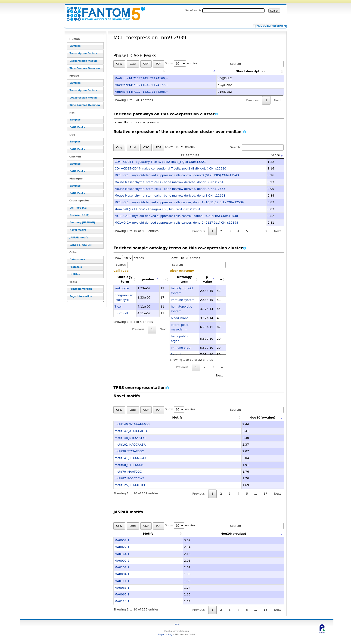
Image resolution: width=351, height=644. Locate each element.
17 (265, 494)
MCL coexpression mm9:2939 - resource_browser (103, 11)
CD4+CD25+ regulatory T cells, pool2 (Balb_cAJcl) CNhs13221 (160, 162)
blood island (180, 318)
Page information (81, 296)
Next (277, 100)
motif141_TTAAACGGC (131, 458)
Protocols (76, 267)
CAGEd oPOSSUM (81, 245)
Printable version (81, 289)
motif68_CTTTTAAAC (129, 465)
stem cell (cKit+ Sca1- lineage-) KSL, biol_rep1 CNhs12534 (157, 209)
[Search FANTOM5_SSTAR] (233, 11)
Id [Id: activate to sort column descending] (165, 71)
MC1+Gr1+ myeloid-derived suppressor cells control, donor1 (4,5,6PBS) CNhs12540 (176, 216)
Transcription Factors (83, 53)
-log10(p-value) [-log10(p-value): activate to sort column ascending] (249, 418)
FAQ (177, 624)
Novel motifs (78, 230)
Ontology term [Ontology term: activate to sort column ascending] (125, 279)
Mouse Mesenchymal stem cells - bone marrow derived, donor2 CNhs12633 (170, 189)
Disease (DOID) (79, 215)
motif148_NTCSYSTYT (130, 438)
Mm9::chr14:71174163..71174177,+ (141, 85)
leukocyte (122, 288)
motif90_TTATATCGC (129, 451)
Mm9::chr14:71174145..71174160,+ (141, 78)
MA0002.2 (122, 561)
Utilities (75, 274)
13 (265, 610)
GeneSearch (193, 10)
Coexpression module (84, 61)
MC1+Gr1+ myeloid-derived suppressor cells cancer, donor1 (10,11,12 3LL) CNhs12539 (179, 202)
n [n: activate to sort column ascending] (165, 279)
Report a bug (165, 634)
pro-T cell (121, 313)
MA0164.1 (122, 554)
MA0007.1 (122, 540)
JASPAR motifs (79, 238)
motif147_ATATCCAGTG (131, 431)
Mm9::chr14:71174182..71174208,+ (141, 92)
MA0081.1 (122, 588)
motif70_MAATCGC (128, 472)
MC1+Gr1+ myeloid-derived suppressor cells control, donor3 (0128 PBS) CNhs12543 (177, 175)
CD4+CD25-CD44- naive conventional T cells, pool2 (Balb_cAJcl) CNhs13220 (170, 168)
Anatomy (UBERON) (82, 223)
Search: (257, 64)
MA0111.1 (122, 581)
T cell (118, 307)
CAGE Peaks (77, 127)
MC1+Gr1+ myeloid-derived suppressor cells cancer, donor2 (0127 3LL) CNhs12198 (176, 223)
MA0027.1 (122, 547)
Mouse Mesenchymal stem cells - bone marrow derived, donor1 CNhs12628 (170, 196)
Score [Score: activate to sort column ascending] (275, 155)
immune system (183, 300)
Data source (78, 260)
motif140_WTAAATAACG (132, 424)
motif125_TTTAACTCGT (131, 485)
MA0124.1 (122, 601)
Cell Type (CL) (79, 208)
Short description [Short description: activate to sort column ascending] (250, 71)
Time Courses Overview (85, 68)
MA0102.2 (122, 567)
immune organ (182, 348)
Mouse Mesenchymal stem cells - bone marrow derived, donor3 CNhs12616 (170, 182)
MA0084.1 (122, 574)
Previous (252, 100)
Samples (75, 46)
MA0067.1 (122, 594)
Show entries (181, 63)
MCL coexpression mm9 (269, 26)
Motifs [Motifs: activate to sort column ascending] (164, 418)
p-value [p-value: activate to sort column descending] (148, 279)
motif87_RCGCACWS (129, 478)
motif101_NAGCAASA (130, 445)
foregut (176, 354)
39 (265, 231)
